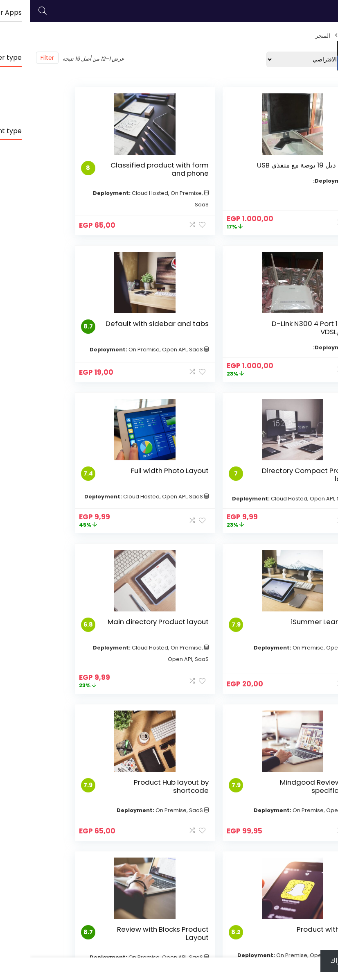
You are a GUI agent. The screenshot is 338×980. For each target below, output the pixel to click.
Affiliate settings (85, 849)
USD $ (323, 48)
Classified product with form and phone (182, 173)
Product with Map (184, 657)
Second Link (203, 849)
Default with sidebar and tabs (296, 336)
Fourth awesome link (143, 874)
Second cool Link (143, 848)
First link (209, 838)
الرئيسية (322, 36)
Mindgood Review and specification (71, 498)
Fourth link (205, 872)
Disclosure (94, 838)
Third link (207, 861)
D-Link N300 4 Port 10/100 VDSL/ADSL (71, 169)
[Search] (13, 11)
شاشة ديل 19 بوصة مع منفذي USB (293, 169)
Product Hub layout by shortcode (293, 661)
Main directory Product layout (188, 498)
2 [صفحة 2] (168, 756)
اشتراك (310, 961)
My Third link (150, 859)
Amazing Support (96, 865)
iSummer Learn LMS (293, 494)
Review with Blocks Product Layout (70, 661)
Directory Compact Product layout (181, 336)
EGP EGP (325, 63)
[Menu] (328, 11)
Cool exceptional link (143, 833)
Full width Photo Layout (75, 336)
